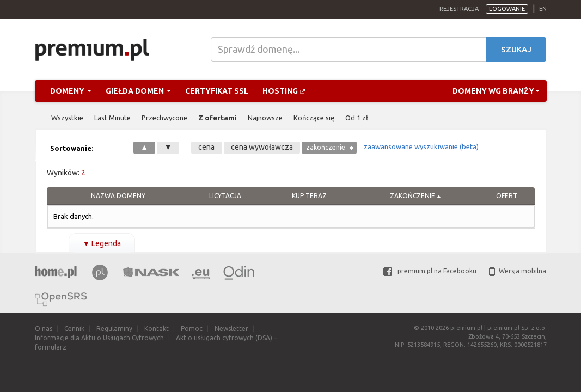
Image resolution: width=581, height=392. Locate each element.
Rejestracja (459, 9)
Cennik (74, 329)
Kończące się (314, 118)
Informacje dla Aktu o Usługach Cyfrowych (99, 338)
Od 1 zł (357, 118)
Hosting (284, 91)
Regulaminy (114, 329)
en (543, 9)
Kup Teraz (309, 196)
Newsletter (231, 329)
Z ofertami (218, 118)
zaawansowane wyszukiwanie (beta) (421, 146)
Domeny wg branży (496, 91)
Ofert (507, 196)
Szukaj (516, 49)
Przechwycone (164, 118)
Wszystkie (67, 118)
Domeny (71, 91)
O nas (44, 329)
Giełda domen (138, 91)
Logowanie (507, 9)
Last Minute (112, 118)
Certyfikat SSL (217, 91)
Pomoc (192, 329)
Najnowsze (265, 118)
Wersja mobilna (518, 271)
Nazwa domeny (118, 196)
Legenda (102, 243)
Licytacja (225, 196)
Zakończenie (412, 196)
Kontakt (157, 329)
